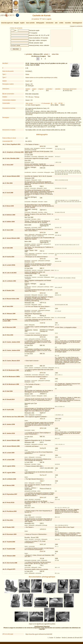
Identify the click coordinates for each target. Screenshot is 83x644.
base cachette (30, 23)
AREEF (42, 469)
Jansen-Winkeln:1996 (13, 447)
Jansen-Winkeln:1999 (13, 239)
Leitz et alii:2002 (12, 274)
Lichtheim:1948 (11, 480)
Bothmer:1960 (11, 216)
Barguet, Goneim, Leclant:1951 (10, 321)
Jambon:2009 (11, 425)
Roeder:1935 (10, 528)
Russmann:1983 (12, 535)
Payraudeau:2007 (12, 495)
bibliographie (40, 23)
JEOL (41, 420)
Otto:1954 (10, 184)
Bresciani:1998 (11, 328)
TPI (26, 98)
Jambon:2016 (11, 434)
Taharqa (37, 98)
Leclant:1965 (11, 461)
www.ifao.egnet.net (7, 23)
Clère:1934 (10, 336)
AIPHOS (42, 530)
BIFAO (42, 147)
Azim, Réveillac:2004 (13, 159)
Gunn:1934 (10, 231)
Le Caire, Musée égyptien (33, 106)
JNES (42, 456)
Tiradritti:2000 (11, 543)
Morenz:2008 (11, 486)
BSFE (42, 545)
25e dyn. (31, 98)
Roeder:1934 (10, 291)
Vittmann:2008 (11, 557)
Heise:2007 (10, 166)
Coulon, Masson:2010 (13, 361)
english (22, 23)
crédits (61, 23)
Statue (27, 75)
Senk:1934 (10, 307)
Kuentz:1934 (10, 258)
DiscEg (42, 449)
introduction (50, 23)
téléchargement (77, 23)
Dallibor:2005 (11, 223)
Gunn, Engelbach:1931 (14, 145)
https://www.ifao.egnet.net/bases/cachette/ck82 (39, 635)
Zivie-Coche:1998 (12, 564)
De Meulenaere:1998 (13, 385)
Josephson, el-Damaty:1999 (15, 153)
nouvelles (68, 23)
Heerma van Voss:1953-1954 (15, 418)
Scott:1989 (10, 194)
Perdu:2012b (10, 503)
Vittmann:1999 (11, 314)
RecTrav (42, 476)
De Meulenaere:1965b (13, 377)
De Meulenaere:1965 (13, 371)
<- (28, 55)
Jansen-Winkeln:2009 (13, 177)
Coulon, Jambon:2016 (13, 343)
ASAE (42, 324)
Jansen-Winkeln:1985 (13, 441)
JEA (41, 559)
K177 (46, 128)
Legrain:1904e (11, 467)
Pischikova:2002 (12, 512)
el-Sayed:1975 (11, 570)
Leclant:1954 (11, 454)
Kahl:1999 (10, 249)
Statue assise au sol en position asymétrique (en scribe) (41, 78)
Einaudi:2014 (11, 400)
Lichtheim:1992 (11, 282)
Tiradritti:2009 (11, 550)
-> (47, 55)
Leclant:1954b (11, 266)
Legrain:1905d (11, 473)
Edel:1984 (10, 392)
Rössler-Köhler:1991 (13, 300)
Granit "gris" (29, 82)
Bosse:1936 (10, 207)
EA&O (42, 552)
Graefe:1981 (10, 410)
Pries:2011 (10, 521)
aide (56, 23)
